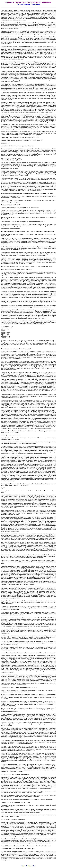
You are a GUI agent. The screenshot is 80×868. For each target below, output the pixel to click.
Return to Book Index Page (28, 866)
